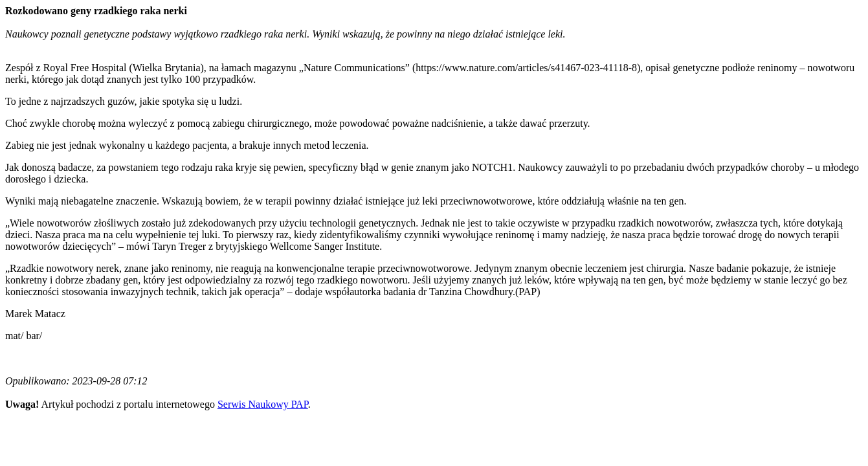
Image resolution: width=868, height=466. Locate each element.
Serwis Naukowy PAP (263, 404)
